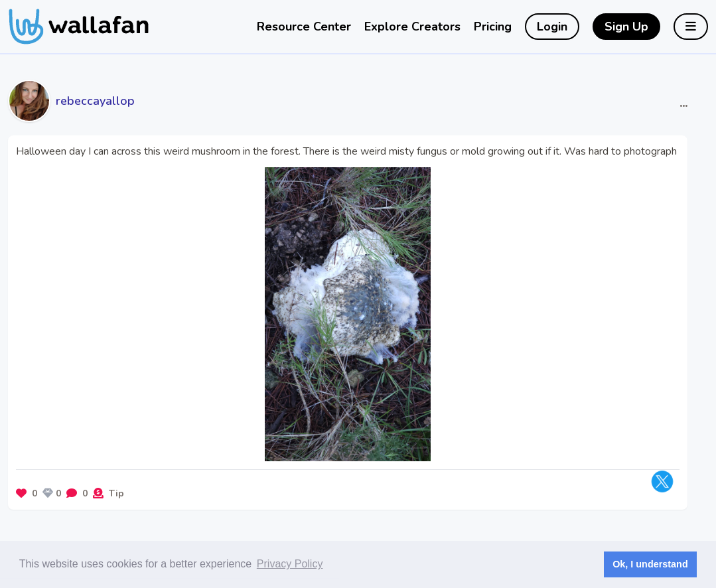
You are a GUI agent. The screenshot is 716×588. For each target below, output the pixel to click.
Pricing (493, 27)
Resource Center (304, 27)
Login (552, 27)
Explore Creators (412, 27)
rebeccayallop (95, 101)
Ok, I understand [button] (650, 564)
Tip (116, 493)
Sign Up (626, 27)
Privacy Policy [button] (290, 564)
